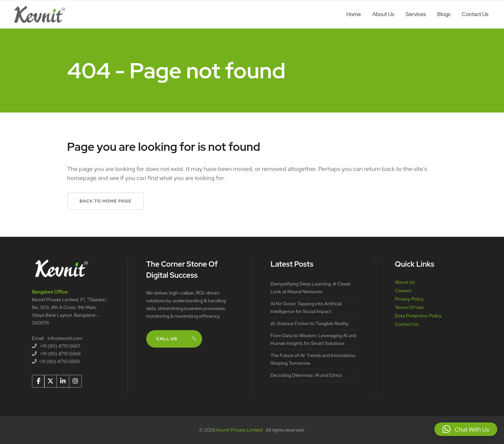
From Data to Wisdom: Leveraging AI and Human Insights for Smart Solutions (314, 339)
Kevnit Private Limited (240, 430)
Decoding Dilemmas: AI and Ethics (306, 375)
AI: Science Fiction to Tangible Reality (310, 323)
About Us (405, 282)
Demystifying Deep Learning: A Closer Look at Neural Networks (311, 288)
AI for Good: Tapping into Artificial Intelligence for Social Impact (306, 307)
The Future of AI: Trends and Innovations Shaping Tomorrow (313, 359)
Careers (403, 291)
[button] (466, 429)
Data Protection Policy (418, 316)
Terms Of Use (409, 307)
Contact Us (406, 324)
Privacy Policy (409, 299)
